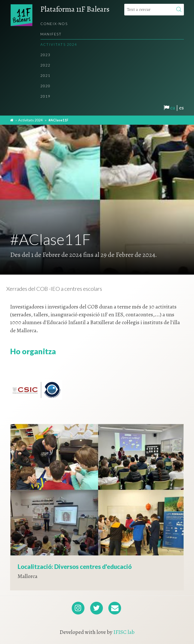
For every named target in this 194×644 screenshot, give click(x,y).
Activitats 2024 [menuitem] (59, 44)
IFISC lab (124, 632)
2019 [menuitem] (45, 96)
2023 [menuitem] (45, 55)
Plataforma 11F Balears (75, 9)
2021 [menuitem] (45, 75)
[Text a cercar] (154, 10)
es (181, 108)
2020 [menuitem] (45, 86)
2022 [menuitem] (45, 65)
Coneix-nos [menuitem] (54, 24)
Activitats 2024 (30, 120)
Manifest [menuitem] (51, 34)
